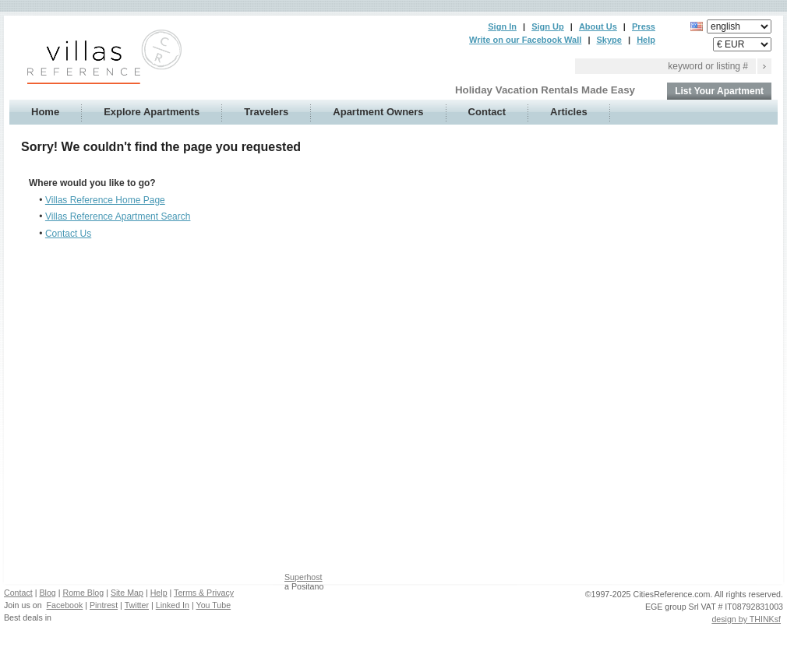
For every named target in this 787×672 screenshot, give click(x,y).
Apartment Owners (378, 112)
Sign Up (548, 26)
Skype (609, 40)
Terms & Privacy (204, 593)
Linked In (173, 605)
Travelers (266, 112)
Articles (569, 112)
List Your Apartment (719, 91)
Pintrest (104, 605)
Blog (47, 593)
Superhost (304, 577)
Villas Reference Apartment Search (118, 216)
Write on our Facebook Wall (525, 40)
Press (644, 26)
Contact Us (68, 234)
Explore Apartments (152, 112)
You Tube (214, 605)
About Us (598, 26)
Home (45, 112)
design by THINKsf (746, 619)
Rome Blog (83, 593)
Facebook (65, 605)
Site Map (127, 593)
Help (646, 40)
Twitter (137, 605)
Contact (487, 112)
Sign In (502, 26)
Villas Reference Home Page (105, 200)
